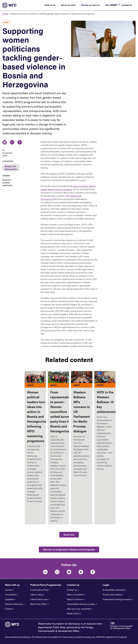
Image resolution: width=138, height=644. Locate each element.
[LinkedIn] (45, 572)
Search (114, 5)
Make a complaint (75, 595)
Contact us (127, 5)
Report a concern (75, 599)
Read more (69, 535)
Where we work (68, 5)
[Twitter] (81, 572)
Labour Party (36, 595)
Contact (9, 609)
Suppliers (10, 599)
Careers (9, 590)
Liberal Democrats (39, 599)
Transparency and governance (117, 599)
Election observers (14, 604)
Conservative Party (39, 590)
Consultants (11, 595)
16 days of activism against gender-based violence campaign (68, 188)
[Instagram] (57, 572)
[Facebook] (93, 572)
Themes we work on (90, 5)
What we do (50, 5)
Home (5, 14)
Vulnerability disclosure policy (81, 604)
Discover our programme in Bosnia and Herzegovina (69, 549)
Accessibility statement (114, 590)
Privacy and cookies (112, 595)
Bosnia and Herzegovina (11, 168)
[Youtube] (69, 572)
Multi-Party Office (39, 604)
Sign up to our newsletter (79, 609)
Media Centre (73, 613)
